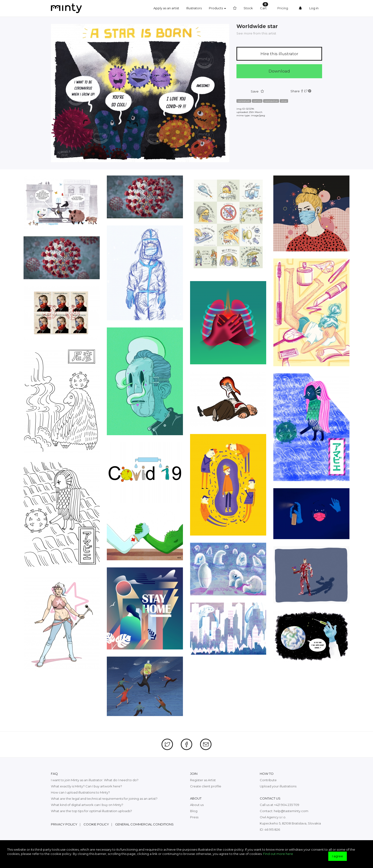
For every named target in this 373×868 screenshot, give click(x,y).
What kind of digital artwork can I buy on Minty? (87, 805)
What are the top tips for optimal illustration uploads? (91, 811)
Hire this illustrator (279, 54)
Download (279, 71)
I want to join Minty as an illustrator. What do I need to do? (95, 780)
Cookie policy (96, 824)
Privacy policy (64, 824)
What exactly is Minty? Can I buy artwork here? (86, 786)
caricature (244, 101)
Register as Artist (203, 780)
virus (284, 101)
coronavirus (271, 101)
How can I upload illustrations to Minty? (80, 792)
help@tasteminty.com (291, 811)
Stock (248, 8)
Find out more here (278, 854)
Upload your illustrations (278, 786)
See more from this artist (256, 33)
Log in (314, 8)
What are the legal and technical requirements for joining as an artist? (104, 799)
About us (197, 805)
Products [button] (217, 8)
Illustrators (194, 8)
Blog (194, 811)
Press (194, 817)
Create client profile (206, 786)
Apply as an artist (166, 8)
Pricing (283, 8)
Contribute (268, 780)
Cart (264, 6)
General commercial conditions (144, 824)
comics (257, 101)
